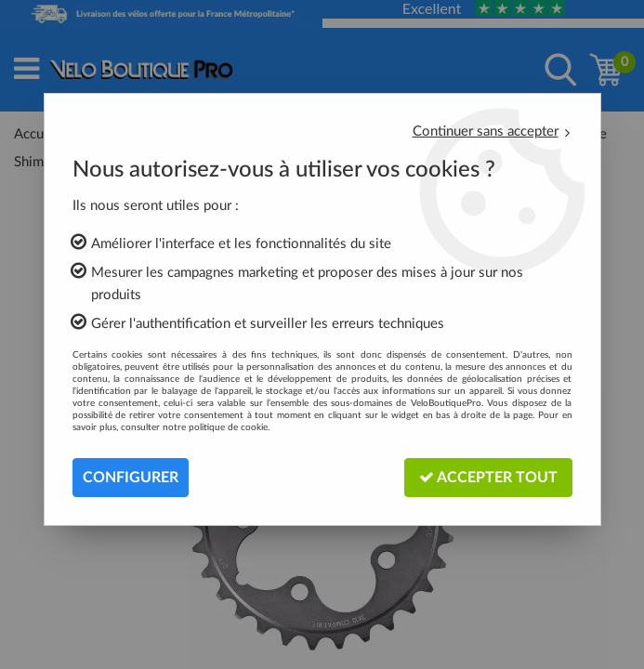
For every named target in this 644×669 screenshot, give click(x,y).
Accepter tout (488, 477)
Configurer (131, 478)
